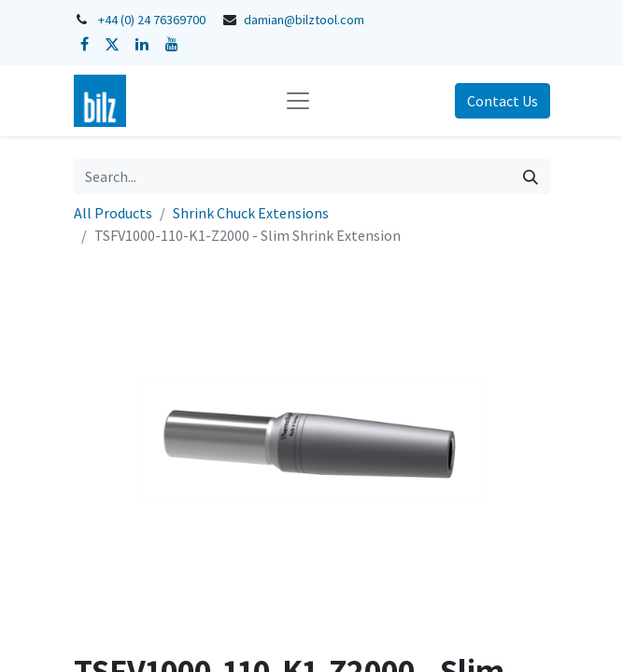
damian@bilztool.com (304, 20)
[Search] (531, 176)
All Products (113, 213)
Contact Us (503, 101)
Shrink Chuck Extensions (251, 213)
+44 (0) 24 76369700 (152, 20)
